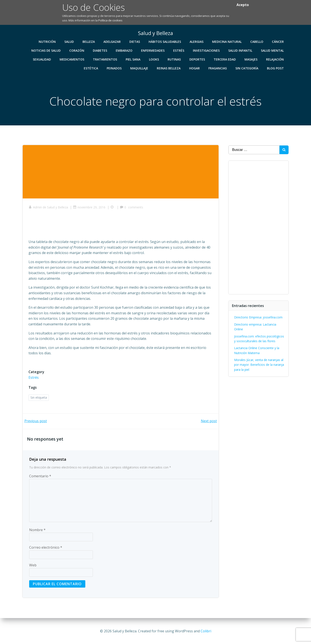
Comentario (40, 478)
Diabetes (100, 50)
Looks (154, 59)
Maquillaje (140, 68)
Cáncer (278, 41)
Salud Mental (273, 50)
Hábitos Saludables (165, 41)
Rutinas (175, 59)
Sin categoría (247, 68)
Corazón (77, 50)
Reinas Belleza (169, 68)
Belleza (89, 41)
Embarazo (125, 50)
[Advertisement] (108, 227)
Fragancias (218, 68)
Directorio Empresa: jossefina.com (259, 317)
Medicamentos (72, 59)
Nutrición (48, 41)
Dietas (135, 41)
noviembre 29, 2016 (90, 208)
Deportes (198, 59)
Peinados (115, 68)
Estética (91, 68)
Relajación (275, 59)
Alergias (197, 41)
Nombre (37, 531)
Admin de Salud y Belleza (49, 208)
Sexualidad (42, 59)
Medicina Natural (227, 41)
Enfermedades (153, 50)
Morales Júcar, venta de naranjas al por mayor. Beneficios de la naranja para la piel (259, 365)
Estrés (179, 50)
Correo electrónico (46, 549)
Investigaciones (207, 50)
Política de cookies (110, 20)
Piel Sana (133, 59)
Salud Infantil (241, 50)
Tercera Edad (225, 59)
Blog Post (276, 68)
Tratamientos (105, 59)
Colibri (206, 631)
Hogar (195, 68)
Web (33, 567)
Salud (70, 41)
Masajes (251, 59)
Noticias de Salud (46, 50)
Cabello (257, 41)
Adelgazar (113, 41)
